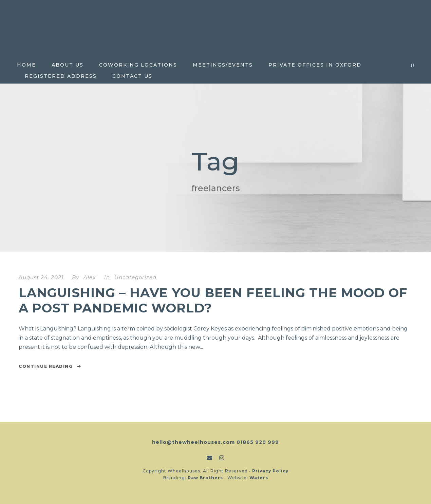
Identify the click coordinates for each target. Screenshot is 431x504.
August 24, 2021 (41, 277)
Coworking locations (138, 65)
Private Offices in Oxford (315, 65)
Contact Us (132, 76)
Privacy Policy (270, 471)
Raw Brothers (205, 478)
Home (26, 65)
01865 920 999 (258, 442)
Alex (90, 277)
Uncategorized (135, 277)
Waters (259, 478)
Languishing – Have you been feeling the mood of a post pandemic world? (213, 300)
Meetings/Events (223, 65)
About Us (68, 65)
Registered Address (61, 76)
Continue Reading (50, 366)
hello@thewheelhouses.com (193, 442)
